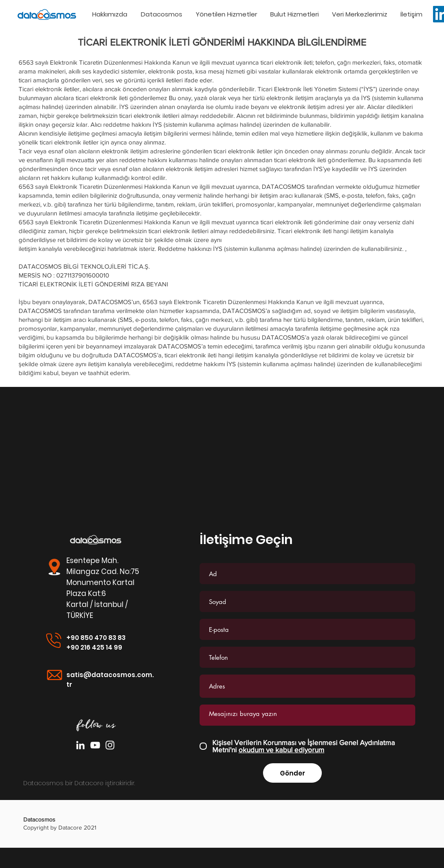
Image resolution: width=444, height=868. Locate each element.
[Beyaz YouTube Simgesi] (95, 745)
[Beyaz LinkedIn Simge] (80, 745)
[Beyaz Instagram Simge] (110, 745)
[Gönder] (292, 773)
